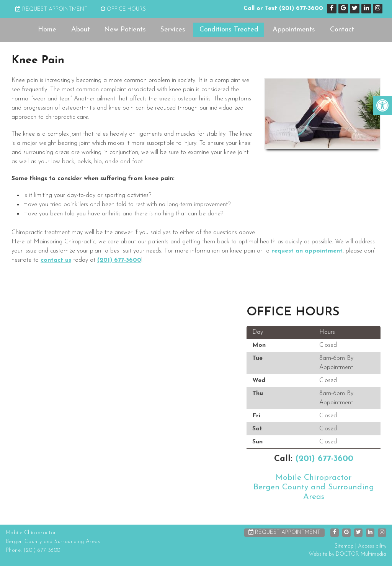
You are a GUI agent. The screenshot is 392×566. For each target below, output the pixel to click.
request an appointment (307, 251)
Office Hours (123, 9)
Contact (342, 30)
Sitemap (344, 546)
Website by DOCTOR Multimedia (347, 554)
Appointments (294, 30)
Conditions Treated (229, 30)
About (81, 30)
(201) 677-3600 (301, 8)
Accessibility (372, 546)
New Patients (125, 30)
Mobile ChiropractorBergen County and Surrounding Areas (314, 487)
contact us (56, 260)
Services (173, 30)
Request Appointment (51, 9)
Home (47, 30)
